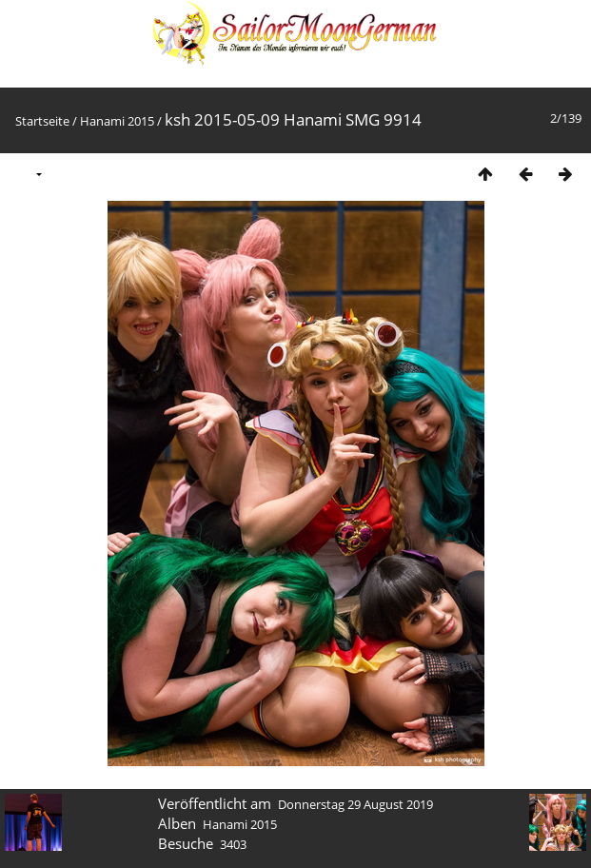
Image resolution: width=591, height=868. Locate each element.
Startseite (42, 121)
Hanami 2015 (117, 121)
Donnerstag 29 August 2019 (355, 804)
